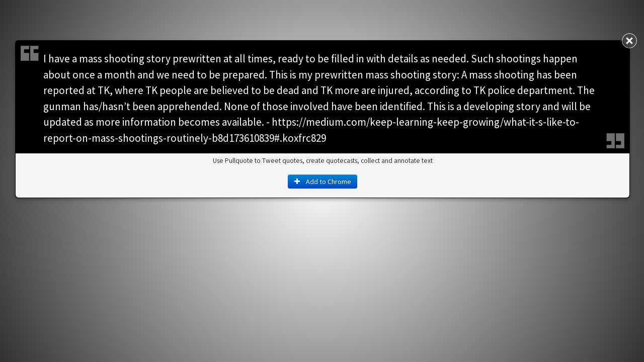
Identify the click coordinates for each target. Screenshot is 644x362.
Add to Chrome (323, 182)
